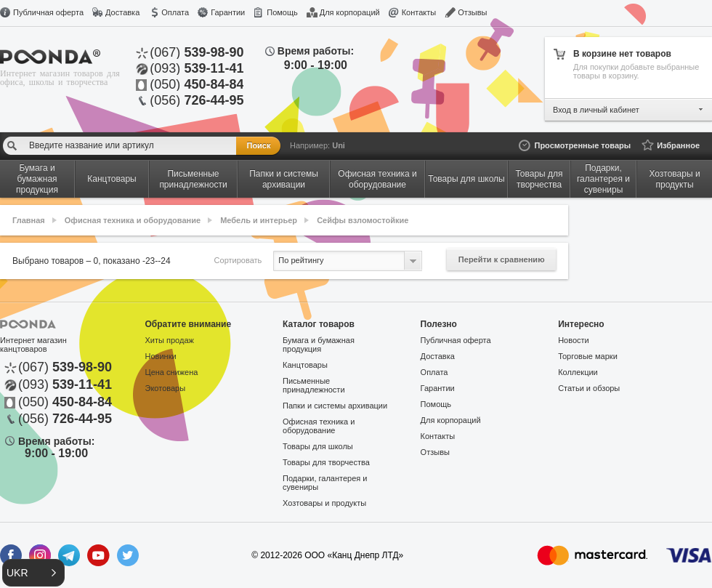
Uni (339, 145)
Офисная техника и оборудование (133, 220)
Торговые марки (588, 356)
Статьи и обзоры (589, 388)
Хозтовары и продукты (324, 503)
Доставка (122, 12)
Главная (29, 220)
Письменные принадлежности (313, 385)
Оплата (175, 12)
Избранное (678, 145)
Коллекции (578, 372)
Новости (574, 340)
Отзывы (472, 12)
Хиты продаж (170, 340)
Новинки (161, 356)
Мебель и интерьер (259, 220)
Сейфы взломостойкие (363, 220)
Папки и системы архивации (335, 406)
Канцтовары (305, 365)
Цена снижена (172, 372)
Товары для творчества (326, 462)
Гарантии (228, 12)
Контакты (419, 12)
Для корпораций (350, 12)
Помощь (282, 12)
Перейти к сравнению (502, 259)
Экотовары (166, 388)
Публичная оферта (48, 12)
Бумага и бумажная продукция (319, 345)
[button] (33, 573)
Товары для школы (318, 446)
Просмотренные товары (582, 145)
